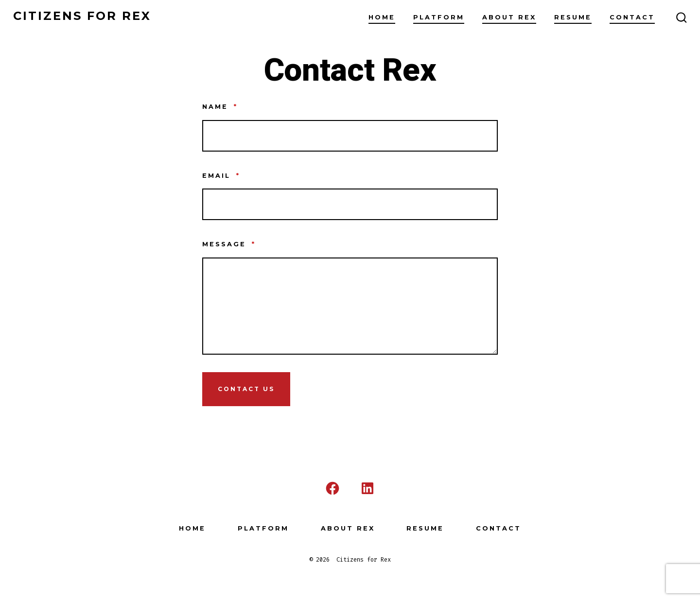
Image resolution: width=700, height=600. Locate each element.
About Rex (509, 17)
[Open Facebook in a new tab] (332, 488)
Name (220, 107)
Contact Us (246, 389)
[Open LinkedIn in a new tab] (367, 488)
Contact (632, 17)
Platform (439, 17)
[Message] (350, 306)
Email (221, 176)
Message (229, 244)
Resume (573, 17)
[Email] (350, 204)
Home (382, 17)
